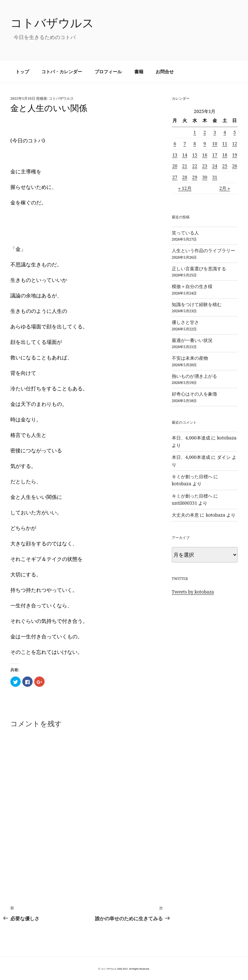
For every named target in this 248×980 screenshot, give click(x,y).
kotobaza (227, 438)
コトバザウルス (52, 23)
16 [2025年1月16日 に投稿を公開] (205, 155)
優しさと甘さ (185, 322)
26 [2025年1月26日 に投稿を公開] (235, 166)
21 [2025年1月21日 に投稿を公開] (185, 166)
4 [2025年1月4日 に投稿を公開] (225, 132)
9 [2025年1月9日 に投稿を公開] (205, 144)
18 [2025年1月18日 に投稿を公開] (225, 155)
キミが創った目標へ (192, 476)
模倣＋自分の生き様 (192, 286)
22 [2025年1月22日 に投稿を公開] (195, 166)
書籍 (139, 72)
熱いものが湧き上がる (194, 376)
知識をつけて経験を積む (197, 304)
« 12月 (185, 188)
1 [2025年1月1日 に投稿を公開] (195, 132)
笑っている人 (185, 233)
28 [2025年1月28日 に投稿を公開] (185, 177)
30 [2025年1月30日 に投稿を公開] (205, 177)
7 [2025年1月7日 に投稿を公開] (185, 144)
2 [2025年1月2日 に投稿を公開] (205, 132)
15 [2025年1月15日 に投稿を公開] (195, 155)
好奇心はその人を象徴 (194, 394)
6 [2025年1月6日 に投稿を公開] (175, 144)
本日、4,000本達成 (191, 438)
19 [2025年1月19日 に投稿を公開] (235, 155)
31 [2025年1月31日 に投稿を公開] (215, 177)
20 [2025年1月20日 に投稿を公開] (175, 166)
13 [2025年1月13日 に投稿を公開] (175, 155)
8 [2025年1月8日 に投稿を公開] (195, 144)
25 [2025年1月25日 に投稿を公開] (225, 166)
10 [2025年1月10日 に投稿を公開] (215, 144)
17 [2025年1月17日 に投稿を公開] (215, 155)
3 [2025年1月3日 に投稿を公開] (215, 132)
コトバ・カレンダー (62, 72)
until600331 (185, 503)
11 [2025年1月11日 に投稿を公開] (225, 144)
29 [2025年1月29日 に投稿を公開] (195, 177)
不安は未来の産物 (190, 358)
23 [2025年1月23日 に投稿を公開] (205, 166)
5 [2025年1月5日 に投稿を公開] (235, 132)
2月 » (225, 188)
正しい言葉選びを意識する (199, 268)
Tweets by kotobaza (193, 592)
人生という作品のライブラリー (203, 250)
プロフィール (108, 72)
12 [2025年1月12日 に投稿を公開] (235, 144)
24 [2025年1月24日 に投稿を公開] (215, 166)
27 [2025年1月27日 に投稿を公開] (175, 177)
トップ (22, 72)
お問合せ (165, 72)
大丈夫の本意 (185, 515)
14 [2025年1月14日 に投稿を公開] (185, 155)
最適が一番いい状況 (192, 340)
